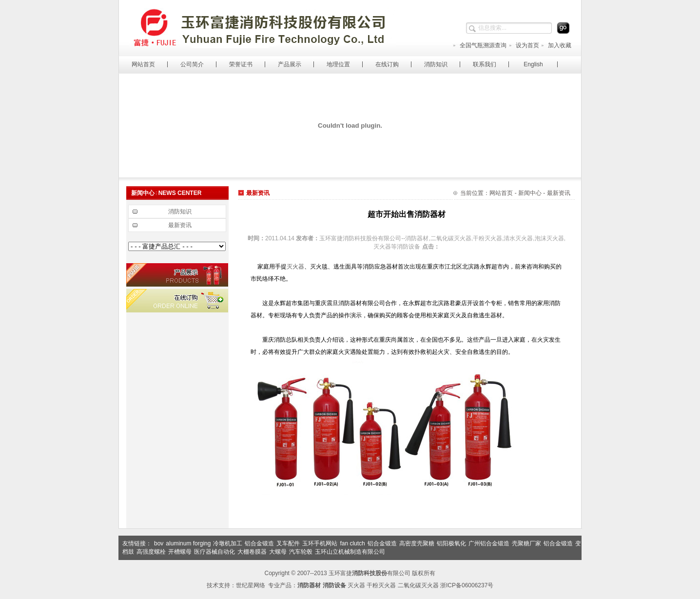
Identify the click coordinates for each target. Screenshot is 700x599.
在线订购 (387, 64)
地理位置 (338, 64)
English (533, 64)
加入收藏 (556, 45)
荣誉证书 (241, 64)
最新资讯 (180, 225)
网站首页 (143, 64)
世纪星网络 (251, 585)
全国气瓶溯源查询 (479, 45)
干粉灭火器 (381, 585)
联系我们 (485, 64)
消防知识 (436, 64)
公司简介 (192, 64)
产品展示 (290, 64)
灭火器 (295, 267)
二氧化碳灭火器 (418, 585)
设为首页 (524, 45)
